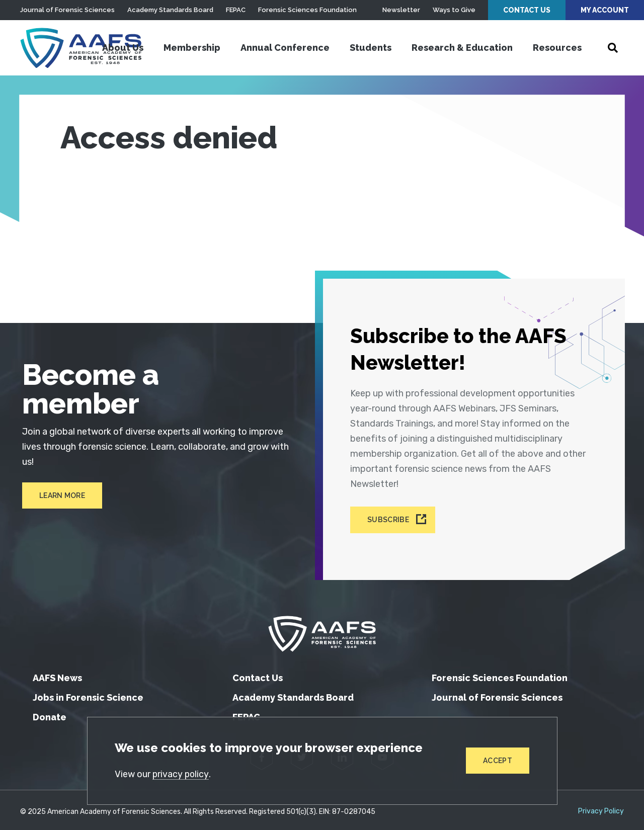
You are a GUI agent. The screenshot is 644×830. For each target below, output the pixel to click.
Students (371, 48)
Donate (50, 714)
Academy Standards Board (170, 10)
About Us (123, 48)
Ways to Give (454, 10)
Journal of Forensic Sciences (67, 10)
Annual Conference (285, 48)
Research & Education (462, 48)
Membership (192, 48)
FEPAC (236, 10)
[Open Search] (613, 48)
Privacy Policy (601, 808)
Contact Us (527, 10)
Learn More (60, 496)
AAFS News (57, 674)
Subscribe (389, 517)
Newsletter (401, 10)
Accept (498, 761)
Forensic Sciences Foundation (307, 10)
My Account (605, 10)
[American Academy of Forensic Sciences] (83, 48)
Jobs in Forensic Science (88, 694)
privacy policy (182, 774)
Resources (557, 48)
